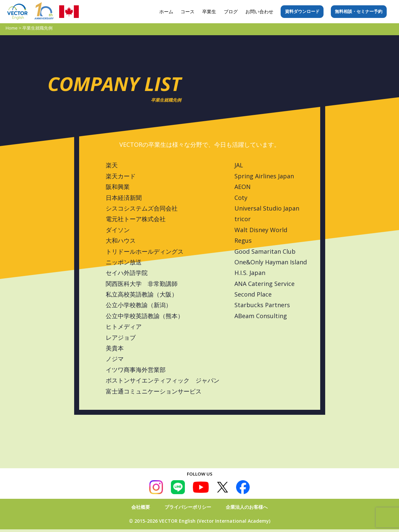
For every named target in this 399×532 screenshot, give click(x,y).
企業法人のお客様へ (247, 507)
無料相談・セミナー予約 (359, 11)
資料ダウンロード (302, 11)
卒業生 (209, 11)
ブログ (231, 11)
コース (188, 11)
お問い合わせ (259, 11)
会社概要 (141, 507)
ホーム (166, 11)
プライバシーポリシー (188, 507)
